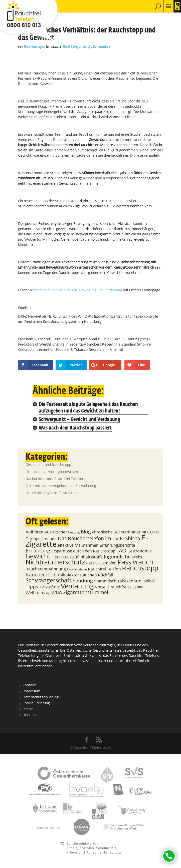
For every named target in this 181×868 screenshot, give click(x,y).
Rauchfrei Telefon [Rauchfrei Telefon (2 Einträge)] (104, 569)
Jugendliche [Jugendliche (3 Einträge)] (117, 557)
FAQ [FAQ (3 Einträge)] (121, 551)
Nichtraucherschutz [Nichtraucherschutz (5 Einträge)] (55, 563)
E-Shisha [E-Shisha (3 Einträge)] (130, 539)
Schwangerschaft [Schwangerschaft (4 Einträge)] (49, 581)
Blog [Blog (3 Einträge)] (86, 532)
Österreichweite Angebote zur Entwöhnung (61, 486)
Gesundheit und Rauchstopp (48, 465)
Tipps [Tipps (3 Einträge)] (32, 587)
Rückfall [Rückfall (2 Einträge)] (105, 575)
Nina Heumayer (34, 47)
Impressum (31, 691)
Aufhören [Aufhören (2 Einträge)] (34, 532)
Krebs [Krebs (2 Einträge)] (137, 557)
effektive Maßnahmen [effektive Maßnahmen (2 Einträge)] (78, 546)
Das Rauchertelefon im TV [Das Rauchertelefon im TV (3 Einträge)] (88, 539)
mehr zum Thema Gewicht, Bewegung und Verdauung (78, 290)
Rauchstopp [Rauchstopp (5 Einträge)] (140, 569)
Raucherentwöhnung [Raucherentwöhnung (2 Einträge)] (46, 569)
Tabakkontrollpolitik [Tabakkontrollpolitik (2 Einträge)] (136, 581)
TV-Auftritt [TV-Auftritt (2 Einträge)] (49, 587)
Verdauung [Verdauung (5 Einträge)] (77, 587)
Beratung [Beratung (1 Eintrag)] (74, 533)
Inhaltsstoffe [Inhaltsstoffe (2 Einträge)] (91, 557)
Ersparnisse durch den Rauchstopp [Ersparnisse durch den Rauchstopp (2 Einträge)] (83, 551)
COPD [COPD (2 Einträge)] (153, 532)
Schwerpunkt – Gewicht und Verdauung (79, 420)
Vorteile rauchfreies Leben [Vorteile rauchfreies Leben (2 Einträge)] (119, 587)
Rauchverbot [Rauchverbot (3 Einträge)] (41, 575)
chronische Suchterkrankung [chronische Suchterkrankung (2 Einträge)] (119, 532)
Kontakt (29, 685)
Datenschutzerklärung (41, 697)
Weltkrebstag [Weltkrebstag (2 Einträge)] (38, 593)
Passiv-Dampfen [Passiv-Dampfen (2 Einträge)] (101, 563)
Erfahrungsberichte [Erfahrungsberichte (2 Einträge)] (117, 546)
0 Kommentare (101, 47)
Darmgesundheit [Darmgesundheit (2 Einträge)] (41, 539)
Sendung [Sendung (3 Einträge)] (83, 581)
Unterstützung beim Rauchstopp (52, 493)
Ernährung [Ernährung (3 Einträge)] (38, 551)
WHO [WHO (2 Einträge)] (57, 593)
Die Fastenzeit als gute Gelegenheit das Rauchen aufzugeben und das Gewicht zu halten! (88, 408)
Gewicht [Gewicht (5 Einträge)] (38, 557)
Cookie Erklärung (36, 703)
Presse (28, 709)
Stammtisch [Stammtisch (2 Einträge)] (105, 581)
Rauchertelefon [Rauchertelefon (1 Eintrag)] (77, 570)
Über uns (30, 715)
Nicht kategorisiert (76, 47)
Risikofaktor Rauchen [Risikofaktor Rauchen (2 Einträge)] (77, 575)
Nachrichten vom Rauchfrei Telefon (54, 479)
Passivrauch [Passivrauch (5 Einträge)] (135, 563)
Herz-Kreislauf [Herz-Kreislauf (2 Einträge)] (65, 557)
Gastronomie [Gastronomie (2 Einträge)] (140, 551)
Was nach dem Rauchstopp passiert (75, 428)
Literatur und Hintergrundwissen (52, 472)
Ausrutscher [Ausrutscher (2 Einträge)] (56, 532)
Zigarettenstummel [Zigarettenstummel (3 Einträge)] (86, 593)
